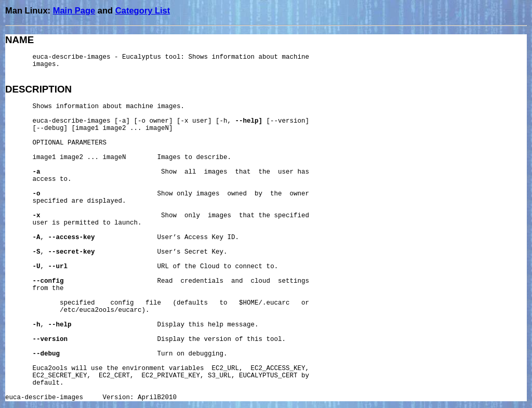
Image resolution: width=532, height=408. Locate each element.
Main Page (74, 10)
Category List (143, 10)
